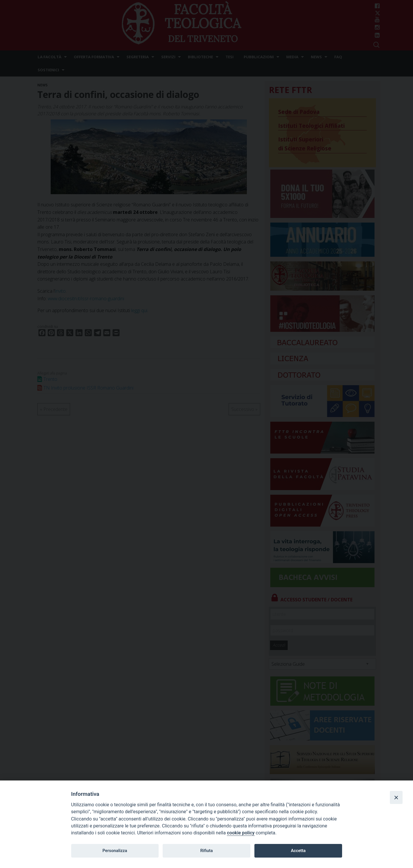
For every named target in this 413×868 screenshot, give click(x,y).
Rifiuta (207, 851)
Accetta (298, 851)
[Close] (396, 797)
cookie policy (241, 833)
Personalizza (115, 851)
